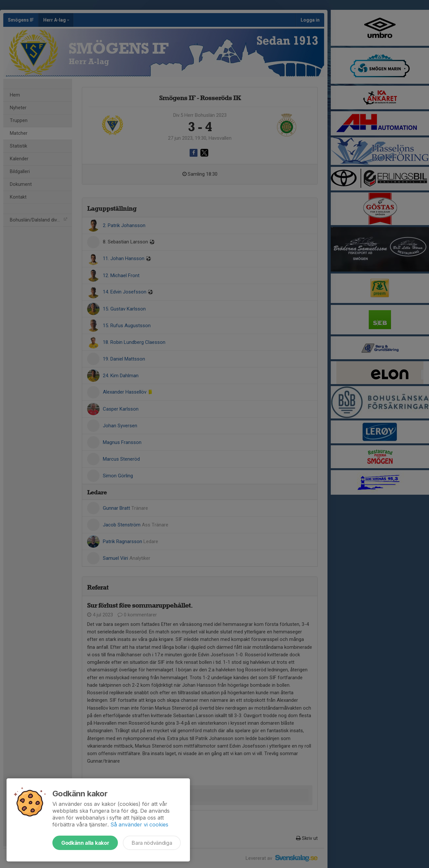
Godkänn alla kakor (85, 843)
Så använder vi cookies (139, 824)
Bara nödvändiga (152, 843)
